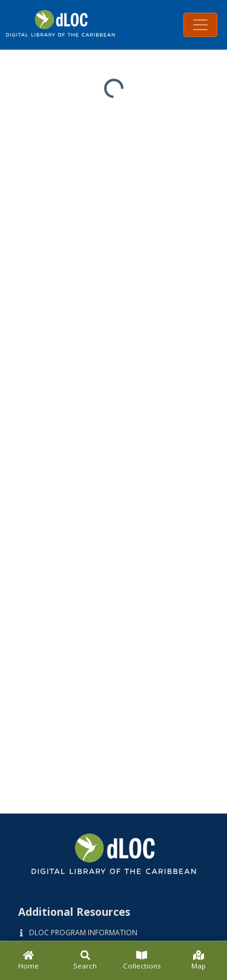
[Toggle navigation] (200, 25)
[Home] (28, 961)
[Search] (85, 961)
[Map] (199, 961)
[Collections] (142, 961)
